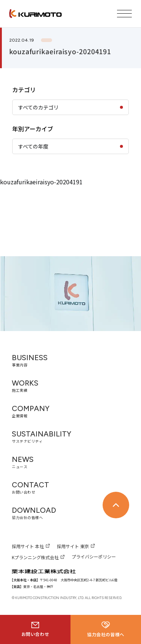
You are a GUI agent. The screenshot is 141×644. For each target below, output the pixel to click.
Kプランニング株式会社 (35, 557)
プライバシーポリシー (94, 556)
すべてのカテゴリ (38, 107)
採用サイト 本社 (28, 546)
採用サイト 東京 (73, 546)
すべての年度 (33, 146)
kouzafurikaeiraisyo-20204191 (41, 182)
